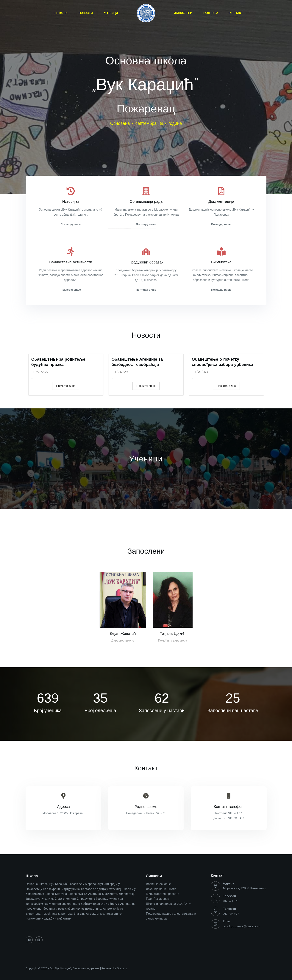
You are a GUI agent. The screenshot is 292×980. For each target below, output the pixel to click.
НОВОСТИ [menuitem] (86, 13)
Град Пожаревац (158, 899)
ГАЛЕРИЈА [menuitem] (211, 13)
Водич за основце (159, 884)
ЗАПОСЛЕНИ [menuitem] (183, 13)
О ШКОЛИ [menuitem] (61, 13)
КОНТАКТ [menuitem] (236, 13)
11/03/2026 (121, 413)
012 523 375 (231, 901)
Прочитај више (66, 427)
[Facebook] (29, 940)
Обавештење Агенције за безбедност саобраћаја (137, 403)
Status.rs (122, 968)
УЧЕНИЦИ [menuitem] (111, 13)
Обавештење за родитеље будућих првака (58, 403)
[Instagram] (39, 940)
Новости (146, 347)
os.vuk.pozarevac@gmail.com (241, 926)
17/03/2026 (40, 413)
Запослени (146, 559)
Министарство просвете (163, 894)
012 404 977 (231, 914)
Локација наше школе (161, 889)
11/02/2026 (201, 413)
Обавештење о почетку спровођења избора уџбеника (222, 403)
